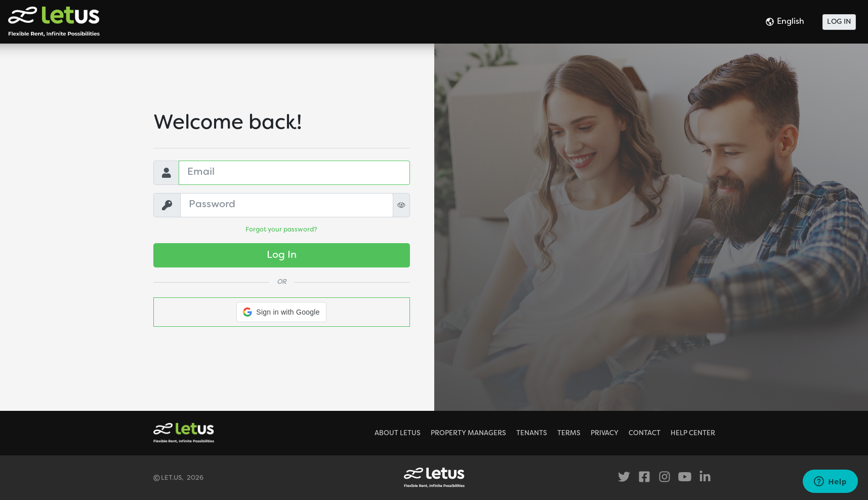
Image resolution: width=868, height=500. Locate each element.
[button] (281, 312)
